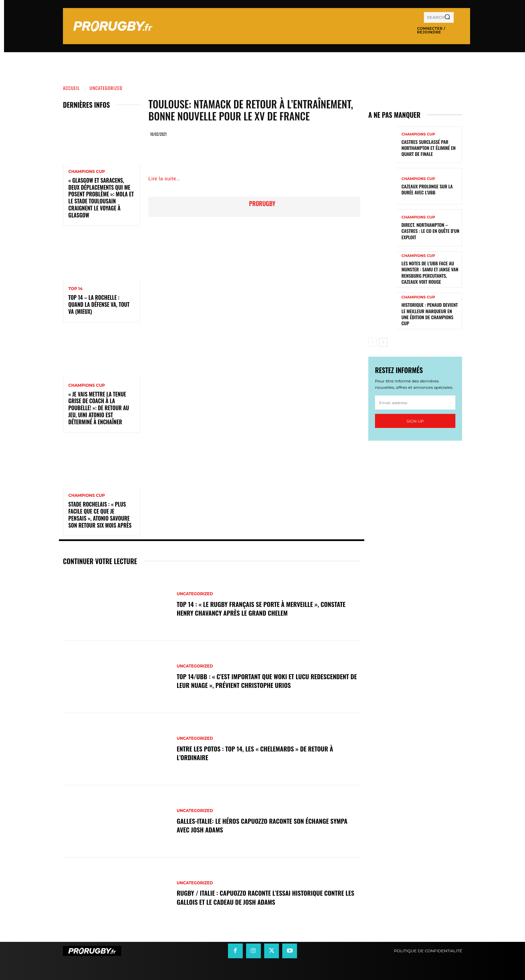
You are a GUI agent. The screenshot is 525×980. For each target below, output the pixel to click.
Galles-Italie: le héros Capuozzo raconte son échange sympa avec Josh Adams (268, 825)
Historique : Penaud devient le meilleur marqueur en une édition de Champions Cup (430, 314)
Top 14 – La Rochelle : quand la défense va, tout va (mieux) (99, 304)
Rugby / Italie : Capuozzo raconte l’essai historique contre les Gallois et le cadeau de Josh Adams (266, 897)
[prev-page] (372, 342)
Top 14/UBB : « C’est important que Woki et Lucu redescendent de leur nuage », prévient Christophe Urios (263, 681)
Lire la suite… (164, 179)
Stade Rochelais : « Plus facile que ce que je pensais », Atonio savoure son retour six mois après (100, 515)
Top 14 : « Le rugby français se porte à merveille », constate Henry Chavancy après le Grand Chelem (267, 608)
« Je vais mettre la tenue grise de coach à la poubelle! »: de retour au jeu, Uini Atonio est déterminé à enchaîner (99, 408)
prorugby (262, 203)
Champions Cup (87, 172)
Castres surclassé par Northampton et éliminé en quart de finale (429, 148)
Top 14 (76, 289)
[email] (415, 403)
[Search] (447, 17)
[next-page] (383, 342)
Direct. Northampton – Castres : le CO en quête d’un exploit (430, 231)
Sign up (415, 421)
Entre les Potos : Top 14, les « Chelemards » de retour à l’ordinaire (260, 753)
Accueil (71, 88)
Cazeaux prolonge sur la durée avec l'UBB (427, 189)
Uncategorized (106, 88)
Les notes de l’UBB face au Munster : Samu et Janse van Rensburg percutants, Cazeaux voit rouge (430, 272)
